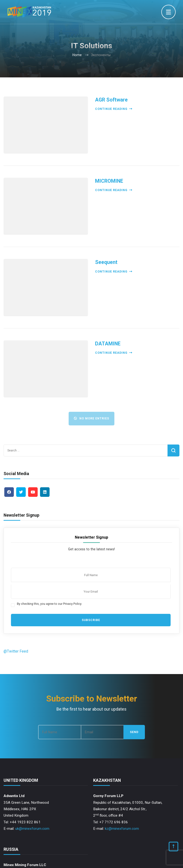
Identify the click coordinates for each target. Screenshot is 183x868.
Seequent (106, 262)
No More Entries (91, 418)
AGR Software (111, 100)
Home (77, 55)
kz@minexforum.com (122, 829)
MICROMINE (109, 181)
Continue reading (114, 109)
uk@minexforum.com (32, 829)
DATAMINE (108, 344)
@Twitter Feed (16, 651)
